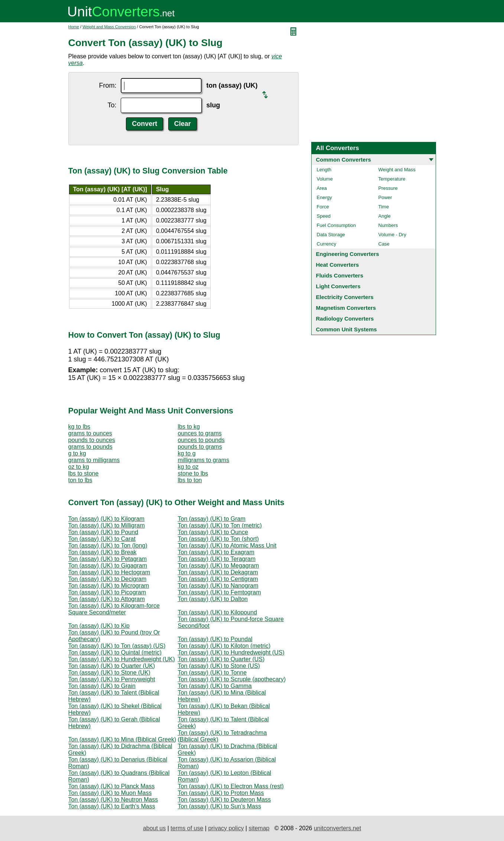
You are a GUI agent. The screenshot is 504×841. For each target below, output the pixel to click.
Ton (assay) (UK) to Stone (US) (219, 666)
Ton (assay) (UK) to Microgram (109, 586)
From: (108, 85)
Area (322, 188)
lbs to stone (84, 473)
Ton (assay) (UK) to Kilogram (106, 519)
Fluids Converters (340, 275)
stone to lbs (193, 473)
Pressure (388, 188)
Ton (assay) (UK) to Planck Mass (112, 786)
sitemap (259, 828)
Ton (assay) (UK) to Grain (102, 686)
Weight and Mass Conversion (109, 27)
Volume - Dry (392, 235)
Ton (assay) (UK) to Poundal (215, 639)
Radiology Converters (345, 319)
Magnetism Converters (346, 308)
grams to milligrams (94, 460)
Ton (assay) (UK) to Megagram (219, 566)
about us (154, 828)
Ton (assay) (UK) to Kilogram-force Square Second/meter (114, 609)
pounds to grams (200, 447)
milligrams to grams (204, 460)
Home (74, 27)
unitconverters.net (337, 828)
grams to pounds (90, 447)
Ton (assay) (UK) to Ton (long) (108, 545)
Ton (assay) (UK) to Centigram (218, 579)
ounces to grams (200, 433)
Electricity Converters (345, 297)
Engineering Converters (348, 254)
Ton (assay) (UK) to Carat (102, 539)
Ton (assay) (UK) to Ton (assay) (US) (117, 646)
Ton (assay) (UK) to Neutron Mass (113, 800)
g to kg (77, 453)
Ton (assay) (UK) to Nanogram (218, 586)
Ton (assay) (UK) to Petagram (108, 559)
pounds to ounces (92, 440)
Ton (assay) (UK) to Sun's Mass (220, 806)
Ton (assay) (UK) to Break (103, 552)
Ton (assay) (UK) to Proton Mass (221, 793)
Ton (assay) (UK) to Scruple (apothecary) (232, 679)
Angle (385, 216)
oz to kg (79, 467)
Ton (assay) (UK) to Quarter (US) (221, 659)
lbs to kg (189, 427)
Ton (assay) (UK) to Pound (103, 532)
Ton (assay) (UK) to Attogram (107, 599)
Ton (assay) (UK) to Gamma (215, 686)
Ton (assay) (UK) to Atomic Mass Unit (227, 545)
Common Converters (344, 160)
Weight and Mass (397, 170)
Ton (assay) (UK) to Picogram (107, 592)
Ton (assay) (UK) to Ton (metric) (220, 525)
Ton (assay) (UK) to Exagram (216, 552)
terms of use (187, 828)
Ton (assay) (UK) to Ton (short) (218, 539)
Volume (325, 179)
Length (324, 170)
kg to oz (188, 467)
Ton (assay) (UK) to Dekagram (218, 572)
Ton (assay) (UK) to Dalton (213, 599)
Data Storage (331, 235)
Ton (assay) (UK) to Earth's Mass (112, 806)
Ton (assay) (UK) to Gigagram (108, 566)
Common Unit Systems (347, 329)
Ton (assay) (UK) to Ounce (213, 532)
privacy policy (226, 828)
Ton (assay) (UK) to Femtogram (220, 592)
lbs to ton (190, 480)
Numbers (388, 225)
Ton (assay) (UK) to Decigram (108, 579)
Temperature (392, 179)
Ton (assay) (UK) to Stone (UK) (109, 673)
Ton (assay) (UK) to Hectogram (109, 572)
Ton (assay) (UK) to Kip (99, 626)
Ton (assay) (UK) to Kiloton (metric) (224, 646)
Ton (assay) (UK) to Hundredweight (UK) (122, 659)
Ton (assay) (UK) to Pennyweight (112, 679)
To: (112, 105)
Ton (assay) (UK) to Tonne (212, 673)
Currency (327, 244)
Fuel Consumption (336, 225)
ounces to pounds (201, 440)
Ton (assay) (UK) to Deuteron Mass (225, 800)
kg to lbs (79, 427)
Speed (324, 216)
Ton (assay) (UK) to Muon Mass (110, 793)
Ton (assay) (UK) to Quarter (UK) (112, 666)
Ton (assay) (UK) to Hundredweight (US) (231, 652)
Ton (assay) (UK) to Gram (212, 519)
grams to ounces (90, 433)
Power (385, 197)
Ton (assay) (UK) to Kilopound (217, 612)
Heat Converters (338, 265)
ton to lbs (80, 480)
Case (384, 244)
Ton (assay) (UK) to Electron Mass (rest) (231, 786)
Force (323, 207)
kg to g (187, 453)
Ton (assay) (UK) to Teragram (217, 559)
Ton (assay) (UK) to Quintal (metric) (115, 652)
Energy (324, 197)
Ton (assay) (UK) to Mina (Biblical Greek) (122, 739)
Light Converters (338, 286)
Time (384, 207)
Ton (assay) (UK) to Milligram (107, 525)
